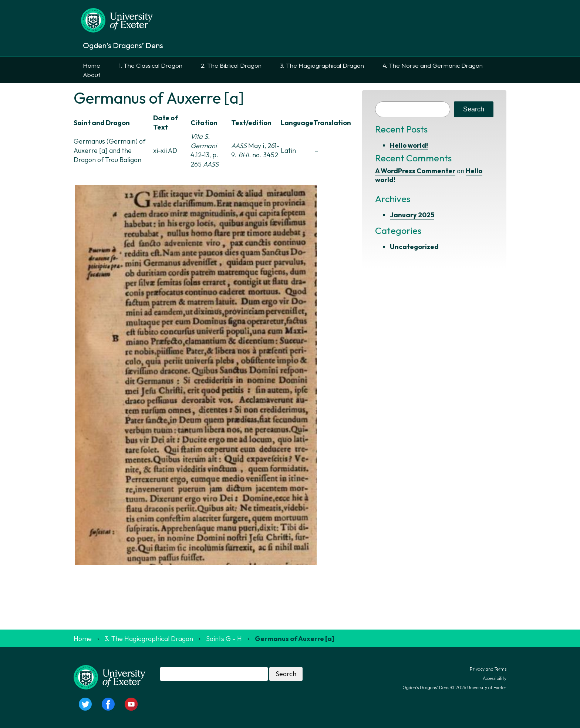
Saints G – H (224, 639)
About (92, 75)
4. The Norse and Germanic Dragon (433, 65)
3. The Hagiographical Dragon (322, 65)
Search (474, 109)
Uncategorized (414, 247)
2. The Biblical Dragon (231, 65)
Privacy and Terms (488, 669)
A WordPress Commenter (415, 171)
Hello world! (409, 145)
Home (92, 65)
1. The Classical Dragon (151, 65)
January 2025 (412, 215)
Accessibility (495, 678)
